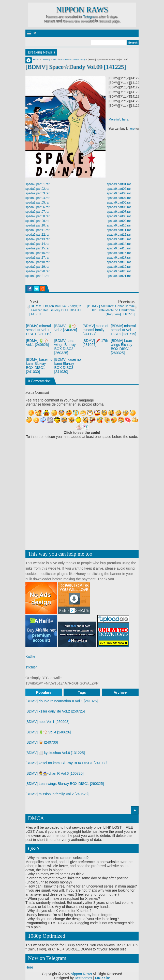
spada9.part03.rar (38, 193)
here (131, 129)
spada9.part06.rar (38, 207)
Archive (120, 692)
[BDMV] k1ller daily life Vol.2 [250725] (55, 711)
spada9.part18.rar (38, 262)
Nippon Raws (82, 10)
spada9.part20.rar (38, 271)
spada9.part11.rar (38, 230)
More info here (118, 120)
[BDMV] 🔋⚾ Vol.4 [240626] (48, 732)
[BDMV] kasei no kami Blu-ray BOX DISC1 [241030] (39, 366)
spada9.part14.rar (38, 244)
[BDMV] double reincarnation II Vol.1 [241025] (62, 701)
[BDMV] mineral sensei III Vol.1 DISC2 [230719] (124, 330)
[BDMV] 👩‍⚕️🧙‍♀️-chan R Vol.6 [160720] (55, 773)
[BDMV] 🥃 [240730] (42, 742)
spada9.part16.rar (38, 253)
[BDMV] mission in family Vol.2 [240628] (57, 794)
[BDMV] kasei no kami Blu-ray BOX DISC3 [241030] (67, 366)
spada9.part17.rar (38, 258)
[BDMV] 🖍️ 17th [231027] (95, 343)
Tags (82, 692)
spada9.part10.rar (38, 225)
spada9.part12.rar (38, 235)
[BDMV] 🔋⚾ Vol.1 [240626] (37, 343)
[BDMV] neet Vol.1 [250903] (47, 722)
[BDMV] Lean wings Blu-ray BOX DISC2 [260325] (65, 347)
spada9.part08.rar (38, 216)
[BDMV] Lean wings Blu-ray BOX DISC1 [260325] (122, 347)
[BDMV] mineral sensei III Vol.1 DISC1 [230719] (39, 330)
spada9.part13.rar (38, 239)
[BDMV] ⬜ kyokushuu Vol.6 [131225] (55, 753)
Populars (44, 692)
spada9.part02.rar (38, 189)
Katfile (30, 656)
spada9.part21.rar (38, 276)
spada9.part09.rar (38, 221)
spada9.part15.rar (38, 248)
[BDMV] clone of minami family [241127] (95, 330)
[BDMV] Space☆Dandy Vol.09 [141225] (76, 67)
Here (29, 967)
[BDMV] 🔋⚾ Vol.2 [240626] (66, 328)
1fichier (31, 667)
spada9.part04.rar (38, 198)
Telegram (90, 17)
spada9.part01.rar (38, 184)
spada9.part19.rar (38, 267)
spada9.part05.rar (38, 203)
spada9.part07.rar (38, 212)
